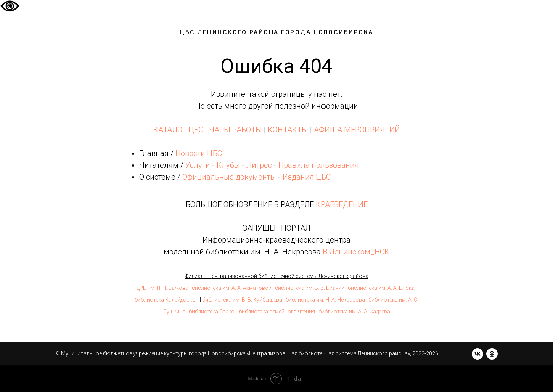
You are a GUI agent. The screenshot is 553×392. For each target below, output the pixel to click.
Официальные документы (229, 177)
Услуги (198, 165)
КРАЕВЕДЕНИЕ (342, 204)
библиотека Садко (212, 312)
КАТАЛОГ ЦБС (178, 130)
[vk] (477, 354)
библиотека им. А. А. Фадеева (354, 312)
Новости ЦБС (199, 153)
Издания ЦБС (306, 177)
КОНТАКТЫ (288, 130)
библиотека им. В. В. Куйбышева (242, 300)
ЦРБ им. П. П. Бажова (162, 288)
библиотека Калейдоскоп (167, 300)
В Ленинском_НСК (356, 252)
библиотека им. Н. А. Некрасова (325, 300)
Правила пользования (319, 165)
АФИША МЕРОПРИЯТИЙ (357, 130)
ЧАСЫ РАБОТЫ (236, 130)
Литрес (259, 165)
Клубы (228, 165)
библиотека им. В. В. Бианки (310, 288)
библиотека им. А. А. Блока (381, 288)
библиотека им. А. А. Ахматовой (232, 288)
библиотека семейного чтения (277, 312)
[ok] (492, 354)
